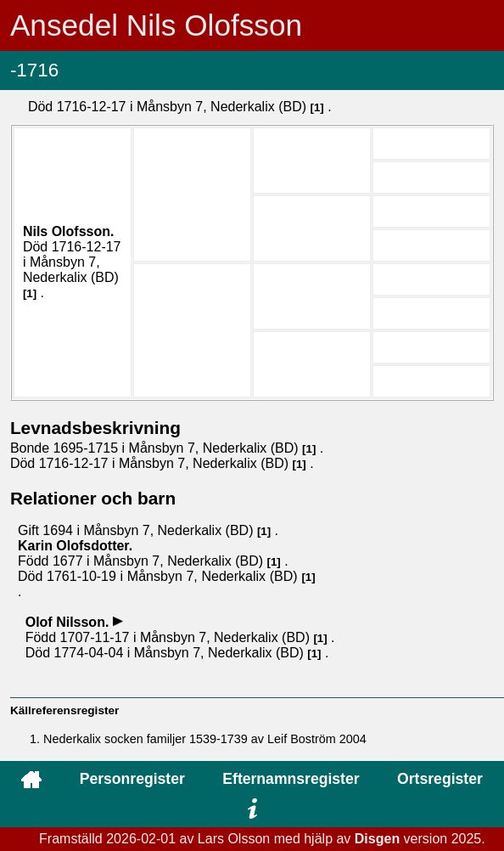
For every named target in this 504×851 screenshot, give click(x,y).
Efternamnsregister (291, 779)
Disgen (377, 839)
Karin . (75, 546)
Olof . (69, 622)
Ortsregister (440, 779)
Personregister (132, 779)
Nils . (69, 231)
